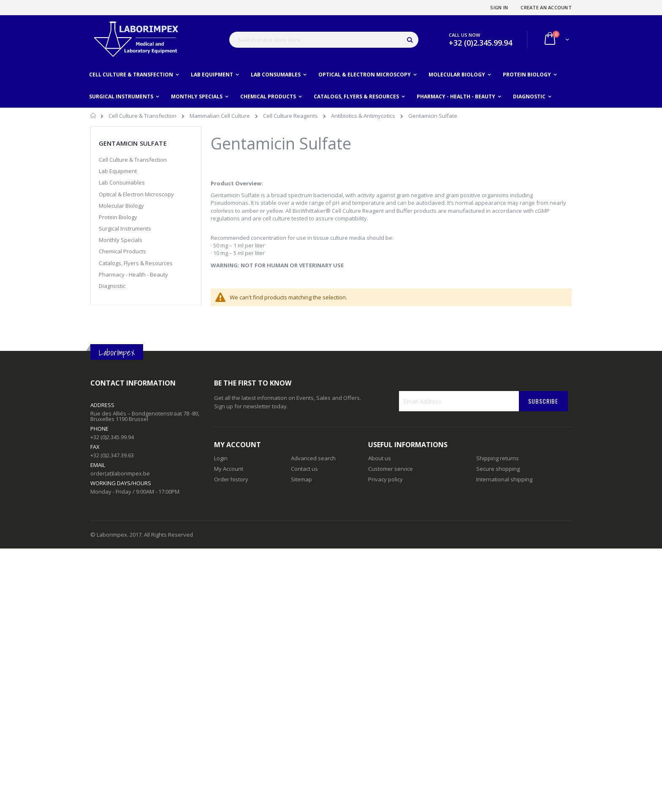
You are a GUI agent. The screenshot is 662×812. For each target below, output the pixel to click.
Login (221, 458)
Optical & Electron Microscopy (136, 194)
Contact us (304, 469)
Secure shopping (498, 469)
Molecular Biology (121, 206)
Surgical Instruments (125, 228)
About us (380, 458)
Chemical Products (122, 251)
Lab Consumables (122, 182)
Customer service (391, 469)
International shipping (504, 479)
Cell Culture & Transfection (143, 116)
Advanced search (313, 458)
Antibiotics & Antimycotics (364, 116)
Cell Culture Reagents (291, 116)
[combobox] (324, 40)
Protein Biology (118, 217)
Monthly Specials (121, 240)
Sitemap (301, 479)
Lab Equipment (118, 171)
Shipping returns (498, 458)
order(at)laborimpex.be (120, 473)
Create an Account (546, 7)
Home (94, 117)
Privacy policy (385, 479)
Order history (231, 479)
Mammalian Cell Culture (220, 116)
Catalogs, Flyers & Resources (136, 263)
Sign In (499, 7)
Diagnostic (112, 286)
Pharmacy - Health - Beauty (133, 274)
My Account (229, 469)
